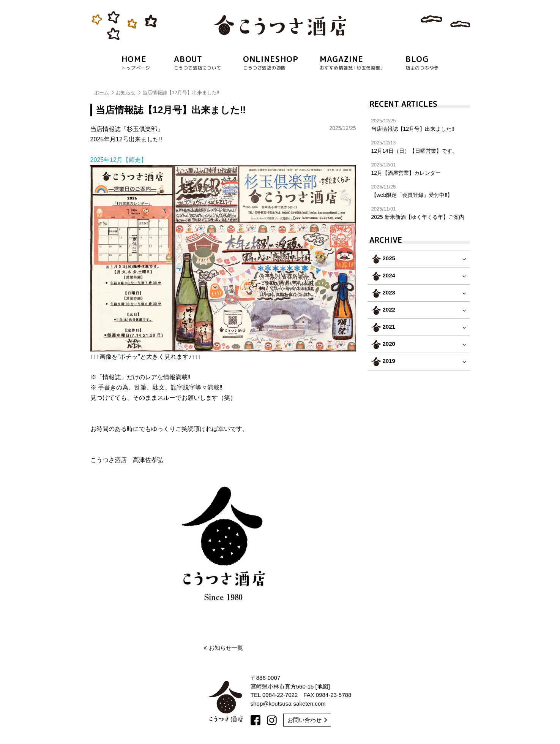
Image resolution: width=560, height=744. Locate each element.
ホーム (104, 93)
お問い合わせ (307, 720)
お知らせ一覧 (223, 648)
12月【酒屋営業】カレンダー (419, 169)
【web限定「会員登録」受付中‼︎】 (419, 191)
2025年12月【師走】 (223, 254)
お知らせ (128, 93)
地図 (323, 686)
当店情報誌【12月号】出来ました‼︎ (419, 125)
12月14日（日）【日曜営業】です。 (419, 147)
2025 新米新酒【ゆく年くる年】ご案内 (419, 213)
